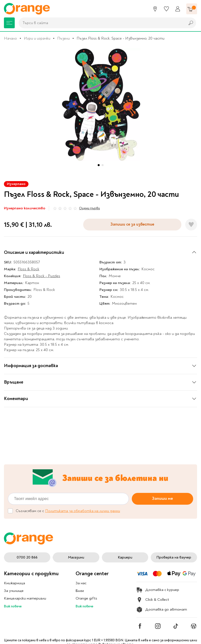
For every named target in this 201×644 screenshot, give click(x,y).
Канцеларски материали (25, 598)
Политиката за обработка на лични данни (83, 511)
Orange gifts (86, 598)
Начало (10, 38)
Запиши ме (162, 498)
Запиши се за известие (132, 224)
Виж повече (13, 606)
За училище (14, 591)
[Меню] (9, 23)
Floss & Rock (28, 269)
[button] (99, 165)
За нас (81, 583)
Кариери (125, 557)
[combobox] (101, 23)
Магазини (76, 557)
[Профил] (178, 9)
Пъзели (63, 38)
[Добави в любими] (191, 225)
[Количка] (192, 9)
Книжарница (14, 583)
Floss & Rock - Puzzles (41, 276)
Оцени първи (89, 208)
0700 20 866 (27, 557)
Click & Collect (153, 600)
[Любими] (166, 9)
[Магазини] (155, 9)
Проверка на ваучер (174, 557)
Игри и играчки (37, 38)
